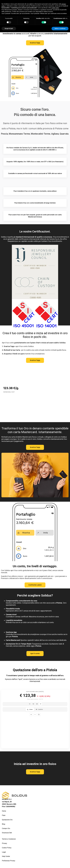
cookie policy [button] (55, 8)
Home (4, 811)
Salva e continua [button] (60, 28)
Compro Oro (6, 828)
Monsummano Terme (19, 134)
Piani (4, 815)
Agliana (55, 134)
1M (33, 704)
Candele (39, 709)
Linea (30, 709)
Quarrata (64, 134)
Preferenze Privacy (9, 861)
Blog (3, 824)
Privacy (4, 843)
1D (30, 704)
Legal (4, 852)
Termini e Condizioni (9, 839)
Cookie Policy (7, 848)
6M (37, 704)
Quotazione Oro (7, 820)
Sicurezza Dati (7, 833)
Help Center (6, 856)
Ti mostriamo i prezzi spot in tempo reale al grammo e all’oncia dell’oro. (35, 675)
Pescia (4, 134)
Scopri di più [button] (9, 28)
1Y (40, 704)
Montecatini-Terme (41, 134)
